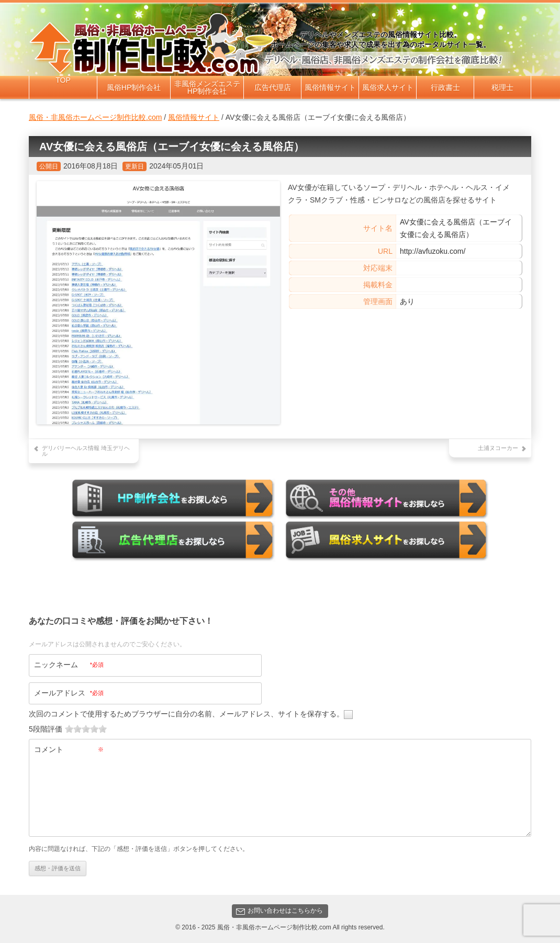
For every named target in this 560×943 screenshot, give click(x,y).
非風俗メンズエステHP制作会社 (207, 87)
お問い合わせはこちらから (279, 911)
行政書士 (445, 87)
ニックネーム (69, 664)
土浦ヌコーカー (498, 448)
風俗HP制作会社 (134, 87)
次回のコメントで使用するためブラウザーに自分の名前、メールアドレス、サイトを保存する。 (186, 713)
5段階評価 (46, 728)
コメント (69, 749)
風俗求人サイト (388, 87)
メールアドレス (69, 692)
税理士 (502, 87)
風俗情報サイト (330, 87)
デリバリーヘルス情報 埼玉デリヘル (86, 451)
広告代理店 (273, 87)
